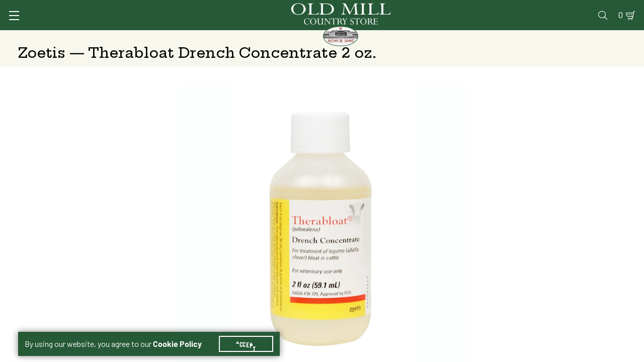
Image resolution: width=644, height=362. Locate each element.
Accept (252, 332)
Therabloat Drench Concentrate (455, 228)
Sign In (144, 8)
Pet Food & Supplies (382, 38)
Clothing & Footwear (480, 38)
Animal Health (169, 38)
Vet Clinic (413, 8)
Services (367, 8)
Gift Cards (509, 8)
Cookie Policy (183, 332)
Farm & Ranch (563, 38)
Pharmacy (461, 8)
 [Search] (614, 38)
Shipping (423, 286)
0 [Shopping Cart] (609, 8)
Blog (586, 8)
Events (554, 8)
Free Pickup (551, 286)
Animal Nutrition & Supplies (269, 38)
